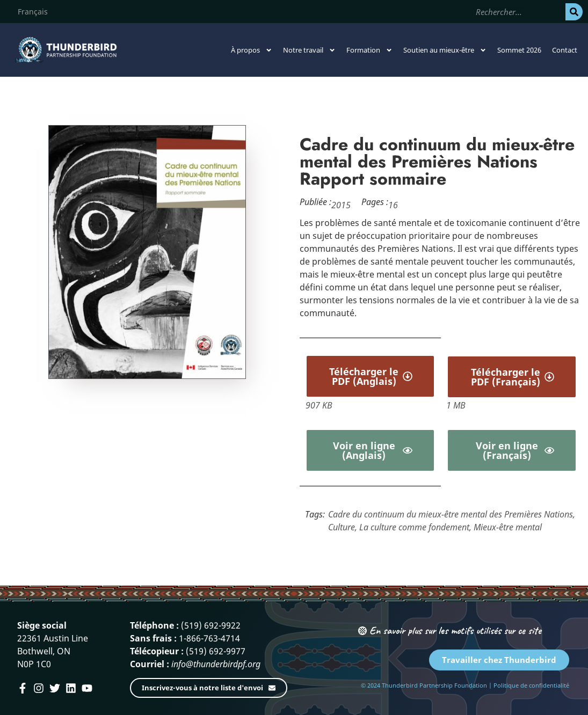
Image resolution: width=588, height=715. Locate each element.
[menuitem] (33, 12)
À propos (252, 50)
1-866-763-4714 (209, 638)
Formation (369, 50)
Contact (565, 50)
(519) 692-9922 (211, 625)
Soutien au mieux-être (445, 50)
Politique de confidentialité (531, 685)
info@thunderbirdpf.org (216, 664)
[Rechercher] (574, 12)
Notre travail (309, 50)
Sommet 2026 (519, 50)
